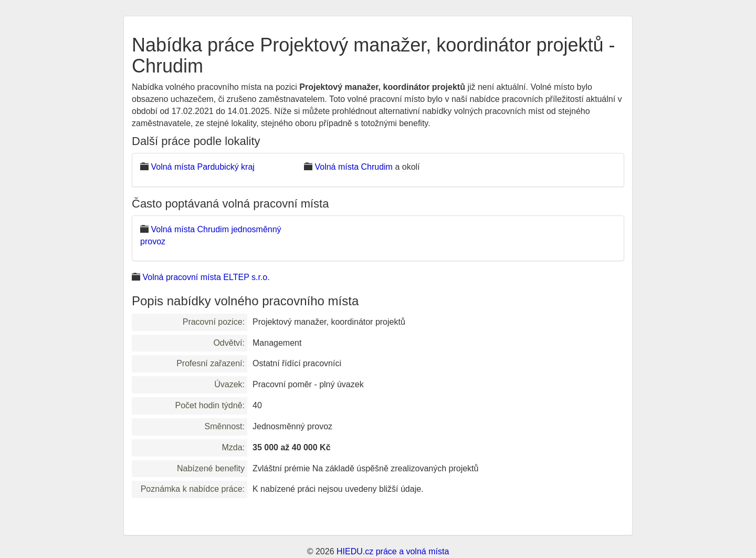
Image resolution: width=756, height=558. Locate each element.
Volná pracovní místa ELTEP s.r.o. (206, 277)
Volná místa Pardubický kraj (202, 167)
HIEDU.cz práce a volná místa (393, 551)
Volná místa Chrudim (354, 167)
